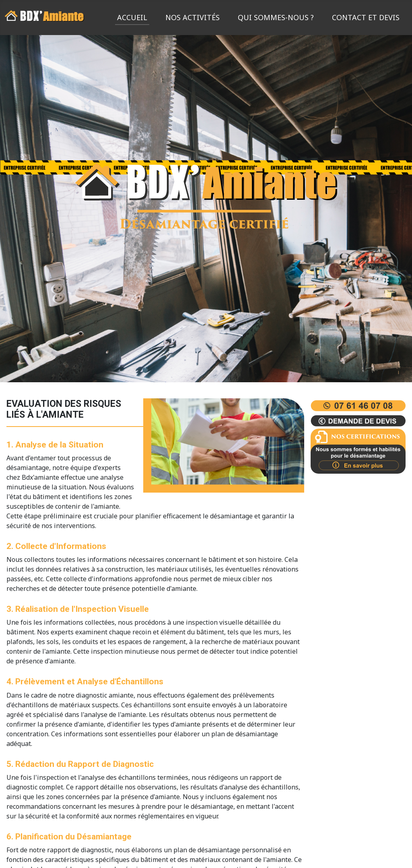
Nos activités (193, 17)
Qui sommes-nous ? (276, 17)
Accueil (132, 17)
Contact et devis (366, 17)
